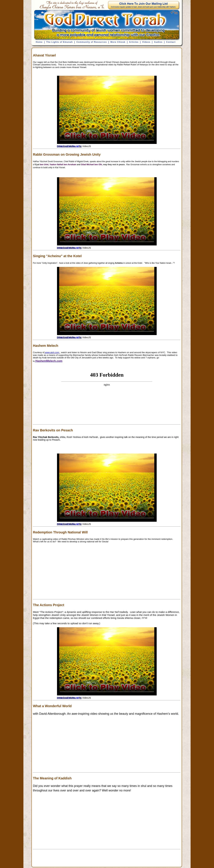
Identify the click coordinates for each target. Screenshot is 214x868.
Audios (158, 42)
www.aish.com (52, 352)
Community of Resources (92, 42)
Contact (171, 42)
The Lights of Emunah (59, 42)
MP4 (79, 146)
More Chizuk (118, 42)
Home (39, 42)
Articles (134, 42)
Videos (146, 42)
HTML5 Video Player (68, 146)
